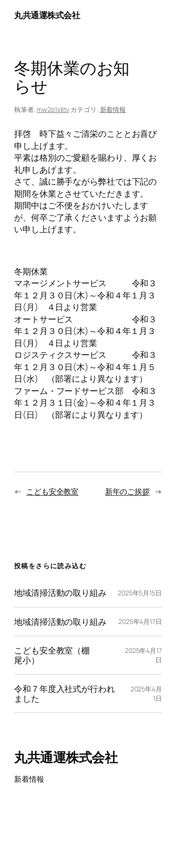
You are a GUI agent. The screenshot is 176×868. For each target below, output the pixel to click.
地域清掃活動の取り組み (60, 593)
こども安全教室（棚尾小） (52, 655)
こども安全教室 (52, 491)
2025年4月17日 (140, 621)
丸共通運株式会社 (47, 15)
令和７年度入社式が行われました (65, 694)
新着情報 (113, 109)
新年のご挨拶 (127, 491)
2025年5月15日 (140, 593)
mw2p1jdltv (53, 109)
